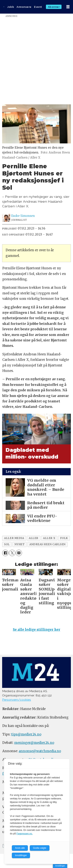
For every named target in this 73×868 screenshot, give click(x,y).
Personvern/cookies (17, 700)
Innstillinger (60, 866)
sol (7, 544)
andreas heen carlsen (47, 544)
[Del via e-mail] (19, 553)
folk (64, 538)
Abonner (54, 7)
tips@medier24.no (26, 734)
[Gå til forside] (4, 7)
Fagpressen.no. (24, 834)
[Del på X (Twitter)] (12, 553)
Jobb (11, 7)
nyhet (20, 544)
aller (34, 538)
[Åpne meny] (68, 7)
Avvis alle (20, 848)
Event (38, 7)
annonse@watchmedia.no (40, 751)
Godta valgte (40, 848)
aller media (14, 538)
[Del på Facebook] (5, 553)
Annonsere (24, 7)
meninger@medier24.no (34, 743)
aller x (49, 538)
